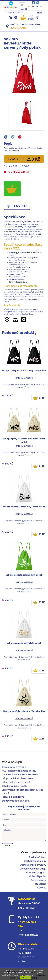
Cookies (42, 888)
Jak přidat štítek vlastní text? (17, 778)
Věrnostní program (36, 872)
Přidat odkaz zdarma (13, 797)
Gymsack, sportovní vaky (29, 24)
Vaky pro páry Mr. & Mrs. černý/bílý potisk (24, 370)
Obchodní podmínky (35, 861)
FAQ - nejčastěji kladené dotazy (19, 771)
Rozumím (25, 977)
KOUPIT (42, 398)
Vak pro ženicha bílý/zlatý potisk (24, 643)
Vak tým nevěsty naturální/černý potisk (24, 711)
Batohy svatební (19, 28)
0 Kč (31, 17)
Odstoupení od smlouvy (33, 865)
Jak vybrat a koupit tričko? (16, 782)
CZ (29, 6)
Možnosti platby (37, 876)
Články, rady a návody (14, 767)
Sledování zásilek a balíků (16, 801)
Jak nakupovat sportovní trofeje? (20, 775)
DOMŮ (12, 24)
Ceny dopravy (38, 880)
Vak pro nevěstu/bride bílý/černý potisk (24, 507)
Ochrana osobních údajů (33, 869)
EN (41, 6)
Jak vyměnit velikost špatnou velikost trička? (22, 791)
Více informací (40, 975)
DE (37, 6)
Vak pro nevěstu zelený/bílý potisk (24, 575)
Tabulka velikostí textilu (15, 786)
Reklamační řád (38, 857)
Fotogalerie (40, 884)
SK (33, 6)
